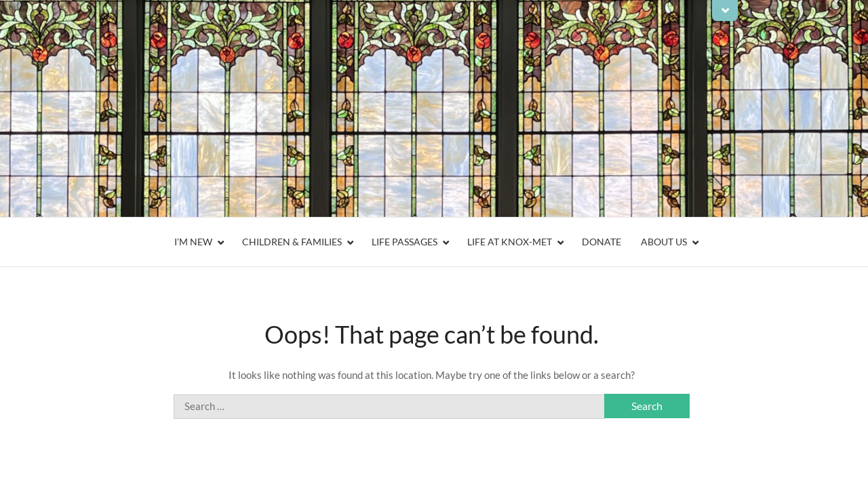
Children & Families (292, 242)
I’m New (193, 242)
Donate (601, 242)
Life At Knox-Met (510, 242)
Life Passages (405, 242)
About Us (664, 242)
